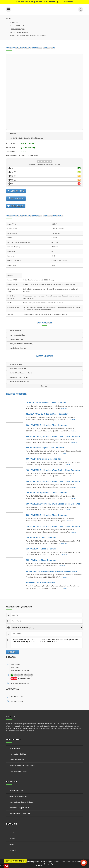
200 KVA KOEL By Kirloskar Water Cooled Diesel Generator (53, 481)
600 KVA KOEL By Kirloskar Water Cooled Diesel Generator (53, 436)
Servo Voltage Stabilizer (17, 335)
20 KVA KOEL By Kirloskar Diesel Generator (46, 403)
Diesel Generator (17, 26)
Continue (64, 408)
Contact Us (13, 850)
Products (14, 22)
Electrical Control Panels (18, 348)
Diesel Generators (17, 29)
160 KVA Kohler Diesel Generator (41, 560)
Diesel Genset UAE (16, 364)
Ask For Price (17, 191)
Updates (12, 839)
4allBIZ (40, 865)
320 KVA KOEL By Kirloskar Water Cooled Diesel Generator (53, 526)
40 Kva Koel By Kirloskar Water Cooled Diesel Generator (52, 571)
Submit (12, 652)
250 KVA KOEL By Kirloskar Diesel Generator (47, 493)
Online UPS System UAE (18, 369)
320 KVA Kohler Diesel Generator (41, 549)
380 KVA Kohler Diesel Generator (41, 538)
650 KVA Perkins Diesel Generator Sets (44, 459)
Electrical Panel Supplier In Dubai (21, 373)
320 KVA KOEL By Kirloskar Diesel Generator (47, 425)
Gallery (12, 844)
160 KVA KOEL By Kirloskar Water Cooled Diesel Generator (53, 470)
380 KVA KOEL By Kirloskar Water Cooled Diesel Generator (53, 504)
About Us (13, 833)
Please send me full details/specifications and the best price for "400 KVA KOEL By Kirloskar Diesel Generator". (47, 643)
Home (8, 19)
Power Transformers (16, 339)
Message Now (17, 198)
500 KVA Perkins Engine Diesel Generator (45, 448)
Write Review (17, 206)
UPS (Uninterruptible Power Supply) (21, 344)
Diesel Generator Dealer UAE (19, 382)
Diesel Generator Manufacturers (41, 583)
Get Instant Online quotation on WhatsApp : (44, 2)
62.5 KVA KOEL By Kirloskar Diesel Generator (47, 414)
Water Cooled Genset (19, 32)
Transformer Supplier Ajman (19, 377)
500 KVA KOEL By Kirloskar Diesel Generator (47, 515)
